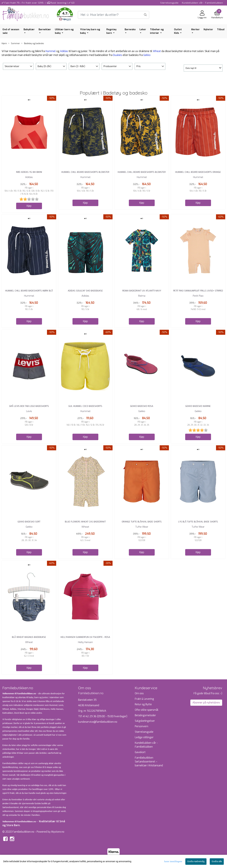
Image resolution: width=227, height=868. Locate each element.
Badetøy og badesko (33, 43)
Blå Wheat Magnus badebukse (29, 637)
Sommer (14, 43)
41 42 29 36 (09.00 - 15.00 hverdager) (105, 716)
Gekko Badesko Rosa (142, 406)
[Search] (113, 15)
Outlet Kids (178, 31)
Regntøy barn (111, 31)
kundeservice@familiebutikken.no (98, 722)
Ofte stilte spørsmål (147, 710)
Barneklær (45, 29)
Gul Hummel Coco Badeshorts (85, 406)
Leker (143, 29)
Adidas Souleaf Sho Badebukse (85, 291)
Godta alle (217, 861)
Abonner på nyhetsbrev (206, 703)
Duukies (118, 55)
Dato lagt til (191, 68)
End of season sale (11, 31)
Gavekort (140, 752)
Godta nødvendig (196, 861)
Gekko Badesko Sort (29, 522)
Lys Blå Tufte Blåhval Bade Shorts (198, 522)
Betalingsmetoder (145, 715)
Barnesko (130, 29)
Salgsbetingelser (145, 721)
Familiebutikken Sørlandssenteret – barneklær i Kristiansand (149, 762)
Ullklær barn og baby (64, 31)
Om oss (139, 693)
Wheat (157, 51)
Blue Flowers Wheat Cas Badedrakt (85, 522)
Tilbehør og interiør (157, 31)
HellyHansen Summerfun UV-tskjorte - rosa (85, 637)
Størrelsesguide (169, 3)
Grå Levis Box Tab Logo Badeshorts (29, 406)
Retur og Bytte (143, 704)
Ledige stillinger (144, 737)
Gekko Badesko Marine (198, 406)
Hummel (51, 51)
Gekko (147, 55)
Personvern (142, 726)
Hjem (4, 43)
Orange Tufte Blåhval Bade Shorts (142, 522)
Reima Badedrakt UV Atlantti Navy (142, 291)
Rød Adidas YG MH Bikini (29, 172)
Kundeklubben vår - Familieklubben (202, 3)
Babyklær (29, 29)
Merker (195, 29)
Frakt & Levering (144, 699)
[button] (65, 15)
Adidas (64, 51)
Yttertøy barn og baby (90, 31)
